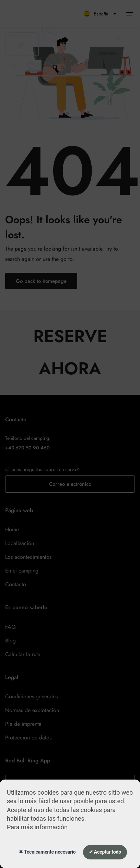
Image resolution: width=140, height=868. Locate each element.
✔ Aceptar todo (105, 852)
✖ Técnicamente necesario (47, 852)
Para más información (37, 827)
